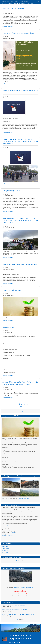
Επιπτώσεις (5, 552)
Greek (18, 411)
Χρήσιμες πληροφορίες (19, 3)
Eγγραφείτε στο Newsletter (8, 535)
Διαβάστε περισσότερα (8, 26)
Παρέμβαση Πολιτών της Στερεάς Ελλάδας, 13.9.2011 (15, 610)
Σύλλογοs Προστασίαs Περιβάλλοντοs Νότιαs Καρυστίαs (20, 639)
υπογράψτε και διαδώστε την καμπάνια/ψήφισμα (23, 587)
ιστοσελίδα (12, 532)
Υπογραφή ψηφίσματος (24, 498)
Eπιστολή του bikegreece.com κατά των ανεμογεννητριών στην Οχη (18, 614)
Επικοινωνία (30, 3)
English (23, 411)
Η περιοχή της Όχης (7, 3)
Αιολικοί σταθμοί (6, 548)
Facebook (11, 534)
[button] (39, 1)
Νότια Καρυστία (24, 1)
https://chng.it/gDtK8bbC (8, 525)
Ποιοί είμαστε (6, 1)
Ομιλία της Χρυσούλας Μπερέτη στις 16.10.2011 (14, 605)
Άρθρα (16, 1)
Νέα (12, 1)
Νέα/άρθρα (5, 546)
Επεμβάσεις (5, 550)
